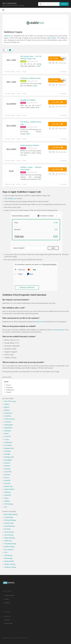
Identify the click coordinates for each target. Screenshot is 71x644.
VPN (6, 552)
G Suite (7, 439)
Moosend (7, 475)
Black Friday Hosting (11, 514)
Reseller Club (8, 486)
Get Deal (57, 102)
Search (64, 4)
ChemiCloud (8, 413)
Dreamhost (8, 431)
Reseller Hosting (9, 547)
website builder (51, 38)
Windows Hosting (10, 564)
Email (24, 72)
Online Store (8, 541)
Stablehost (7, 36)
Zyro (6, 507)
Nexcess (7, 478)
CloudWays (8, 416)
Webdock (7, 501)
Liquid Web (8, 472)
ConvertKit (8, 422)
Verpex (6, 498)
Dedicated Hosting (10, 520)
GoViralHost (8, 445)
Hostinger (7, 454)
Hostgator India (9, 448)
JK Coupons (10, 3)
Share (18, 72)
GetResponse (8, 442)
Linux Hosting (9, 535)
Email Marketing (9, 526)
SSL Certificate (9, 550)
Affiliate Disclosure (10, 596)
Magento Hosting (10, 538)
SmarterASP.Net (9, 489)
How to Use (8, 616)
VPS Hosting (8, 555)
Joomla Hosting (9, 532)
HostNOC (7, 466)
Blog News (7, 603)
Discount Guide (9, 623)
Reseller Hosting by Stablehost (30, 145)
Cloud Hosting (9, 517)
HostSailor (7, 469)
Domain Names (9, 523)
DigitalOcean (8, 428)
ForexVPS (7, 436)
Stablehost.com (12, 198)
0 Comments (63, 72)
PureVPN (7, 483)
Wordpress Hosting (10, 567)
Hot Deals (7, 529)
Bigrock (7, 407)
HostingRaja (8, 460)
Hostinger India (9, 457)
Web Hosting (8, 558)
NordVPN (7, 481)
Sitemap (7, 599)
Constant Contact (10, 419)
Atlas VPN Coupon (10, 401)
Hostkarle (7, 463)
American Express (59, 330)
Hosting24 (7, 451)
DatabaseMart (9, 425)
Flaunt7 (7, 434)
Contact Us (7, 620)
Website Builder (9, 561)
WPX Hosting (9, 504)
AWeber (7, 404)
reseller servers (40, 322)
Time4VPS (8, 495)
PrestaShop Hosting (10, 544)
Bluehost (7, 410)
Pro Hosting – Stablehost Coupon (30, 78)
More (39, 66)
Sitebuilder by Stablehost (28, 100)
